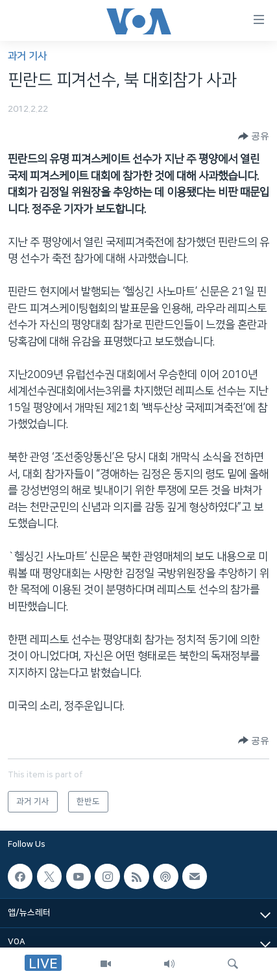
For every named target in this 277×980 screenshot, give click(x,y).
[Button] (254, 136)
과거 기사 (27, 56)
